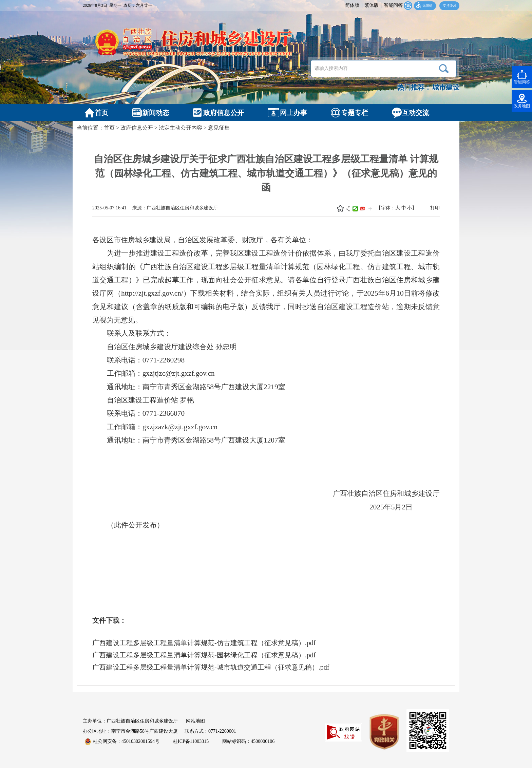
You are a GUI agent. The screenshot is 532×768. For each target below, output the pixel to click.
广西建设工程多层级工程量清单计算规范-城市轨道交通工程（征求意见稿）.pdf (211, 667)
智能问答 (393, 5)
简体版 (352, 5)
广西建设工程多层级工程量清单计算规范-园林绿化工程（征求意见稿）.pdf (204, 655)
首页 (109, 128)
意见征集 (219, 128)
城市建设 (446, 87)
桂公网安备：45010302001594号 (122, 742)
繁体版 (372, 5)
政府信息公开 (137, 128)
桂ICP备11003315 (191, 741)
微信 (355, 209)
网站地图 (195, 721)
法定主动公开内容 (180, 128)
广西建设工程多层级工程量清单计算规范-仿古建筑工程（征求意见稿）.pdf (204, 643)
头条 (363, 209)
